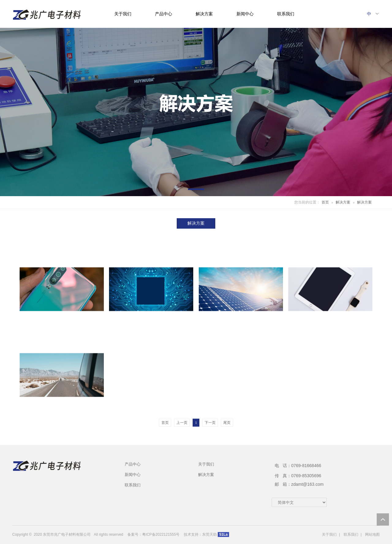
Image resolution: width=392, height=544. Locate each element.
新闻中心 (245, 14)
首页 (325, 202)
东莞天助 (209, 534)
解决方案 (204, 14)
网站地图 (372, 534)
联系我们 (286, 14)
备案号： (135, 534)
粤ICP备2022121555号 (161, 534)
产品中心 (164, 14)
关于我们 (123, 14)
